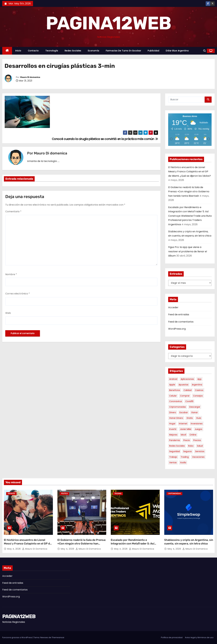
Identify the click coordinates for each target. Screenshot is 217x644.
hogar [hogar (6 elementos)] (172, 424)
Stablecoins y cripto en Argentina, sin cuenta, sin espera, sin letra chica (189, 542)
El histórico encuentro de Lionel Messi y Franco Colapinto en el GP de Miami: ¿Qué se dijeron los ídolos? (189, 172)
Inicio (18, 51)
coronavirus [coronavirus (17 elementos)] (176, 401)
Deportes (11, 494)
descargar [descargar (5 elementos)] (195, 407)
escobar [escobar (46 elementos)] (184, 412)
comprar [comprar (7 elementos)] (185, 396)
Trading (118, 494)
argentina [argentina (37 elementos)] (197, 385)
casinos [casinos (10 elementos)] (199, 390)
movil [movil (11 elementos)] (183, 435)
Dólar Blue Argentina (177, 51)
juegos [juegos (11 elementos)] (198, 429)
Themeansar (58, 637)
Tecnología (52, 51)
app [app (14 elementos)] (199, 379)
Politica (64, 494)
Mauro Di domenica (30, 77)
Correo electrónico (18, 294)
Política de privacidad (172, 637)
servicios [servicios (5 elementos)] (200, 451)
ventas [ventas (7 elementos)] (173, 463)
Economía (94, 51)
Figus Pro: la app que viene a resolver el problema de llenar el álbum (188, 251)
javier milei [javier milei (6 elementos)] (186, 429)
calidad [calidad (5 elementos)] (188, 390)
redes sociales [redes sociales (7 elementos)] (177, 446)
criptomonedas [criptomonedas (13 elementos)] (178, 407)
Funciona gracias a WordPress (17, 637)
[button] (204, 51)
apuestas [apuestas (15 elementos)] (183, 385)
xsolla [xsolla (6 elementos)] (183, 463)
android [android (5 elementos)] (173, 379)
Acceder (173, 307)
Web (8, 313)
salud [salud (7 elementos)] (200, 446)
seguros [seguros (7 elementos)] (187, 451)
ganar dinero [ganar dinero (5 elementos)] (176, 418)
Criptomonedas (174, 494)
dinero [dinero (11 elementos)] (173, 412)
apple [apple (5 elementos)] (172, 385)
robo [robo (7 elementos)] (191, 446)
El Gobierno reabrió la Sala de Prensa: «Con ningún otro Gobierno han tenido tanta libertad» (189, 192)
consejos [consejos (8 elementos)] (198, 396)
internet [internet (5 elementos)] (183, 424)
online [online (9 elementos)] (193, 435)
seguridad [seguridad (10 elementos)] (175, 451)
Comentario (13, 211)
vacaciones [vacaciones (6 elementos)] (198, 457)
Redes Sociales (73, 51)
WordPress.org (177, 329)
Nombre (11, 274)
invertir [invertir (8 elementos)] (173, 429)
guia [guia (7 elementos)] (199, 418)
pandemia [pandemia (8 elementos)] (175, 440)
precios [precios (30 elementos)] (197, 440)
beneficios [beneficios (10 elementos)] (175, 390)
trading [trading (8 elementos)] (185, 457)
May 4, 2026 (14, 549)
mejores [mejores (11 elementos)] (173, 435)
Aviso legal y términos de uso (199, 637)
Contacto (33, 51)
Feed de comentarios (181, 322)
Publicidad (153, 51)
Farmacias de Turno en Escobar (123, 51)
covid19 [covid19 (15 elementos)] (189, 401)
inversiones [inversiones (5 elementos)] (197, 424)
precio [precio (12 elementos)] (187, 440)
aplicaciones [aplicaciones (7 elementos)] (187, 379)
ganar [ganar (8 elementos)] (194, 412)
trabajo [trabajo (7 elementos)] (173, 457)
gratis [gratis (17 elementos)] (190, 418)
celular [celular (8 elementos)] (173, 396)
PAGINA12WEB (108, 23)
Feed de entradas (179, 314)
